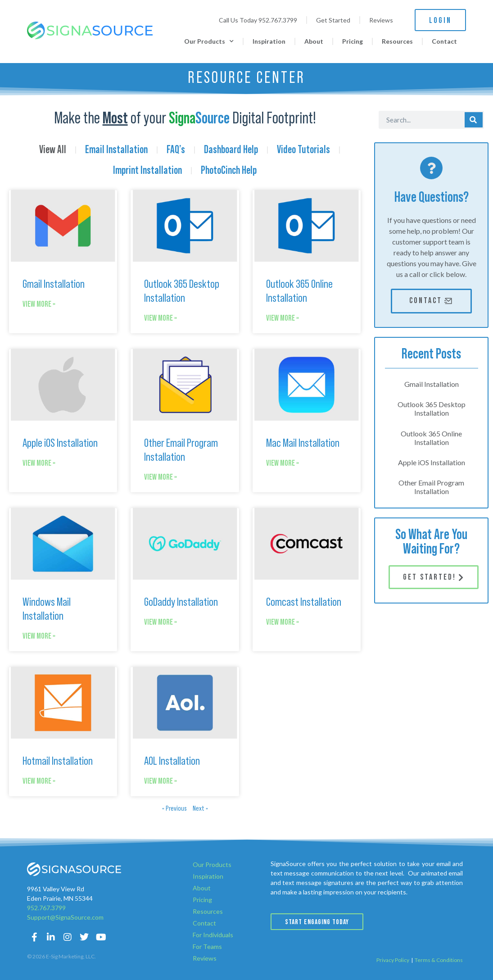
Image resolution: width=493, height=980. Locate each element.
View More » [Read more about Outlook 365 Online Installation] (283, 318)
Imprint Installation (147, 171)
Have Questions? (432, 197)
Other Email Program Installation (431, 487)
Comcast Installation (304, 602)
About (314, 41)
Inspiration (269, 41)
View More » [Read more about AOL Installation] (161, 781)
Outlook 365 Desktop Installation (432, 408)
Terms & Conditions (439, 960)
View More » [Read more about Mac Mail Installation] (283, 463)
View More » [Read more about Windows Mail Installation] (39, 636)
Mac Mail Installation (303, 443)
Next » (200, 808)
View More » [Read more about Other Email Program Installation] (161, 477)
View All (53, 150)
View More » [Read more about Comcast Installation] (283, 622)
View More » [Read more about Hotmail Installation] (39, 781)
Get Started (333, 20)
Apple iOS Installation (60, 443)
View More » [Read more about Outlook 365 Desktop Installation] (161, 318)
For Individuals (213, 935)
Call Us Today (258, 20)
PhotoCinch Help (229, 171)
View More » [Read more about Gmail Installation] (39, 304)
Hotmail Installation (58, 761)
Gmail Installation (54, 284)
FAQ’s (176, 150)
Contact (444, 41)
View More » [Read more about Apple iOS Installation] (39, 463)
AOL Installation (172, 761)
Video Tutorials (303, 150)
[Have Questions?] (431, 168)
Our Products (209, 41)
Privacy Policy (393, 960)
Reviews (381, 20)
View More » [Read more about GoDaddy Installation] (161, 622)
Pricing (353, 41)
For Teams (207, 946)
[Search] (474, 120)
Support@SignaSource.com (65, 917)
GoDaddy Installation (181, 602)
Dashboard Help (231, 150)
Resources (397, 41)
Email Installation (116, 150)
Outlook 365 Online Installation (431, 438)
